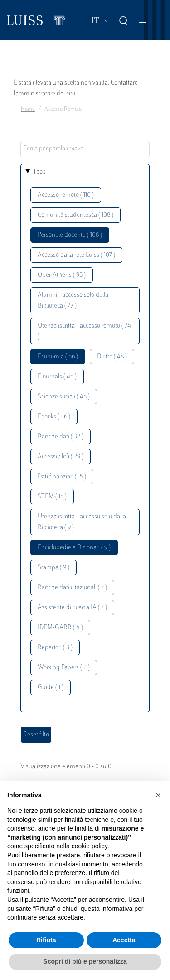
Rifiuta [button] (46, 940)
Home (28, 109)
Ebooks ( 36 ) (54, 417)
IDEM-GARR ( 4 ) (60, 628)
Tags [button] (39, 172)
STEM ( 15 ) (52, 497)
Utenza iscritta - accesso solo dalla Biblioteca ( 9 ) (82, 522)
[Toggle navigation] (145, 20)
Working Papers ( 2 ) (64, 668)
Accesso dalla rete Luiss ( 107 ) (76, 255)
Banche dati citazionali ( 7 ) (72, 588)
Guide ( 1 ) (51, 688)
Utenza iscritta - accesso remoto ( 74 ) (84, 331)
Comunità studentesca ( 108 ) (75, 215)
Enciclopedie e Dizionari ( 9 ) (74, 548)
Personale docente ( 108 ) (70, 235)
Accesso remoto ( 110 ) (66, 195)
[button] (158, 795)
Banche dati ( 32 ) (61, 437)
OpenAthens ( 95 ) (62, 275)
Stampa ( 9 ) (53, 568)
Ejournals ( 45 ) (57, 377)
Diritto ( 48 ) (112, 357)
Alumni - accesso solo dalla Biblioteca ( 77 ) (73, 301)
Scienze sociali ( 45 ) (64, 397)
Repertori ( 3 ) (55, 648)
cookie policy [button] (90, 846)
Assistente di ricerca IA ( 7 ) (72, 608)
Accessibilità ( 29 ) (61, 457)
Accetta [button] (124, 940)
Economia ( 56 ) (58, 357)
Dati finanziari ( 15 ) (62, 477)
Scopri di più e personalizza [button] (85, 961)
